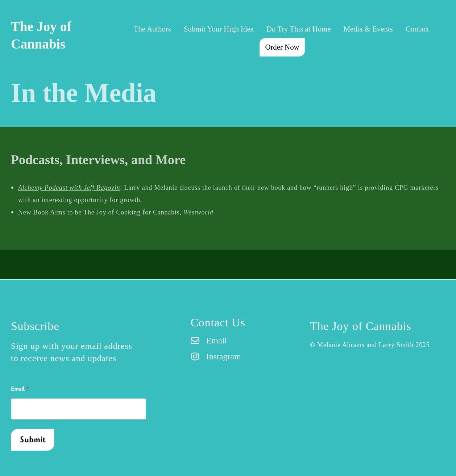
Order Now (282, 47)
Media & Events (368, 29)
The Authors (152, 29)
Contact (417, 29)
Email (20, 389)
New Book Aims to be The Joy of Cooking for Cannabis (99, 212)
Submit (33, 440)
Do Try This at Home (299, 29)
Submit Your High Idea (219, 29)
